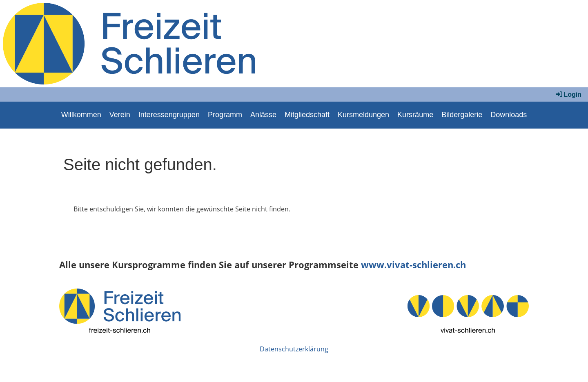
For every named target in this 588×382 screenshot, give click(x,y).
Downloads (509, 115)
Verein (120, 115)
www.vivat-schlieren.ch (413, 265)
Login (568, 94)
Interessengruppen (169, 115)
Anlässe (263, 115)
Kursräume (415, 115)
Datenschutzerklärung (294, 349)
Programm (225, 115)
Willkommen (81, 115)
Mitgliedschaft (307, 115)
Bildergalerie (462, 115)
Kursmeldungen (363, 115)
